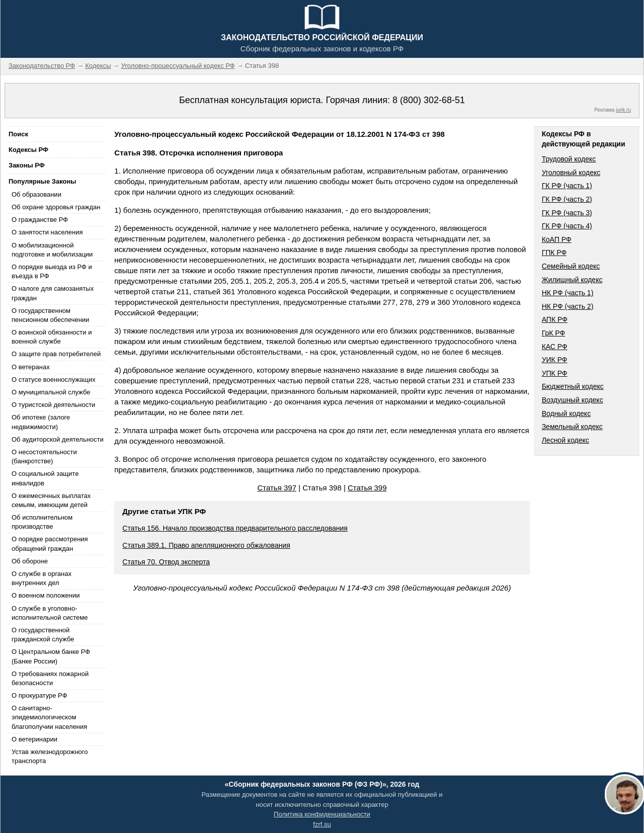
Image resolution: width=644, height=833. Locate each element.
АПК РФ (555, 319)
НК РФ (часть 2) (568, 306)
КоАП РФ (557, 239)
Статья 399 (367, 488)
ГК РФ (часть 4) (567, 226)
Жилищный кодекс (572, 280)
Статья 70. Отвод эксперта (166, 562)
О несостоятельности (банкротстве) (44, 456)
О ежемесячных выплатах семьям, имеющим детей (51, 500)
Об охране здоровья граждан (56, 207)
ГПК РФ (554, 253)
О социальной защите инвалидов (45, 478)
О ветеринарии (34, 739)
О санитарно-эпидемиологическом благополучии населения (49, 717)
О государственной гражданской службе (43, 635)
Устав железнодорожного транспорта (50, 756)
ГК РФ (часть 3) (567, 213)
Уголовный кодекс (571, 173)
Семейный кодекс (571, 266)
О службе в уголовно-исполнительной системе (50, 613)
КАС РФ (555, 347)
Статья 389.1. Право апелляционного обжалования (206, 545)
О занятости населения (47, 232)
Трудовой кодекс (569, 159)
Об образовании (36, 194)
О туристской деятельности (53, 405)
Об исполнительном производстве (42, 522)
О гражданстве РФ (40, 220)
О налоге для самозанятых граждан (53, 293)
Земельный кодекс (572, 427)
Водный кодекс (567, 413)
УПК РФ (555, 373)
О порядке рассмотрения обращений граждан (50, 544)
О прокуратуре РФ (39, 695)
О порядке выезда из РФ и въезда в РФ (52, 271)
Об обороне (30, 561)
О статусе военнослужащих (54, 380)
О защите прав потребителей (56, 354)
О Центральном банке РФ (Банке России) (51, 656)
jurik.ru (623, 110)
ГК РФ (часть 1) (567, 186)
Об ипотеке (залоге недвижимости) (41, 422)
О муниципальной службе (51, 392)
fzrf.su (322, 824)
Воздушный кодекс (573, 400)
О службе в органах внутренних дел (42, 578)
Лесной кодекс (566, 440)
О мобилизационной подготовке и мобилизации (52, 250)
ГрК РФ (553, 333)
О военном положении (46, 595)
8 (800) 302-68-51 (429, 100)
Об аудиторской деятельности (58, 439)
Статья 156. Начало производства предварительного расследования (235, 528)
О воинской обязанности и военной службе (52, 337)
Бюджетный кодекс (573, 386)
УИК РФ (555, 360)
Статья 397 (277, 488)
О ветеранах (31, 367)
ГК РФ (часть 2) (567, 199)
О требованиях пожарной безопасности (50, 678)
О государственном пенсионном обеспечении (50, 315)
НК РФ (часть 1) (568, 293)
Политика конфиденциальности (322, 814)
